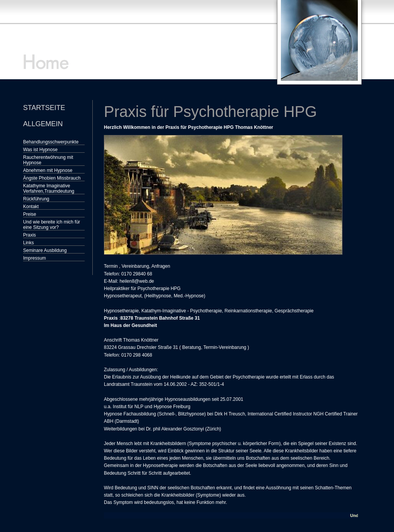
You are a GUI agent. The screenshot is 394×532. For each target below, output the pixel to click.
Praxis (29, 235)
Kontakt (31, 207)
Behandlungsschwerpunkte (51, 142)
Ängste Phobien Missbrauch (52, 178)
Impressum (34, 258)
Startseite (44, 108)
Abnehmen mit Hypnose (48, 170)
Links (28, 243)
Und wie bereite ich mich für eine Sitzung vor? (52, 225)
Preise (30, 214)
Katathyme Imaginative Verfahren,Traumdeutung (49, 188)
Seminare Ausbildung (45, 250)
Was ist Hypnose (40, 150)
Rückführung (36, 199)
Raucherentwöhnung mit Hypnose (48, 160)
